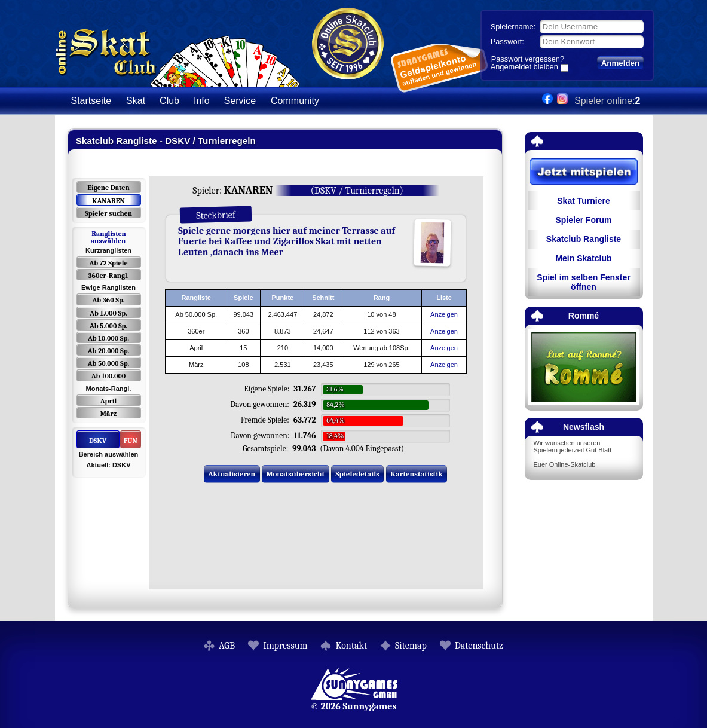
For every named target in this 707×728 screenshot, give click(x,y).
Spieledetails (358, 474)
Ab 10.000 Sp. (108, 338)
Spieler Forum (583, 220)
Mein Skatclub (583, 258)
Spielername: (513, 27)
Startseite (91, 101)
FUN (131, 441)
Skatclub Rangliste (584, 239)
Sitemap (411, 646)
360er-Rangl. (108, 276)
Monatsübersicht (296, 474)
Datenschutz (479, 646)
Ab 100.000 (108, 376)
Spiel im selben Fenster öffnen (583, 282)
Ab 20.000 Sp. (108, 351)
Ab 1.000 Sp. (108, 313)
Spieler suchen (108, 213)
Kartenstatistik (417, 474)
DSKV (98, 441)
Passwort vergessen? (528, 59)
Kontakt (351, 646)
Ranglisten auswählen (108, 237)
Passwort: (507, 42)
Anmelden (620, 63)
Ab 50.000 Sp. (109, 363)
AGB (227, 646)
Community (295, 101)
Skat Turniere (583, 201)
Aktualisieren (232, 474)
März (108, 414)
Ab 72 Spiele (108, 263)
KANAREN (108, 201)
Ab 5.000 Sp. (108, 326)
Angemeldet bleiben (524, 68)
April (109, 401)
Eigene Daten (108, 188)
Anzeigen (444, 314)
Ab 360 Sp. (109, 300)
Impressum (285, 646)
